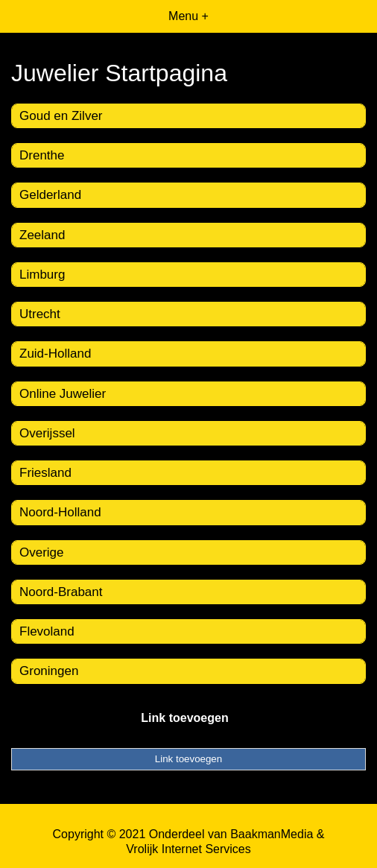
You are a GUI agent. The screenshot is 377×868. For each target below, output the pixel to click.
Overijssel (47, 433)
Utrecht (40, 314)
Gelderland (50, 195)
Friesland (45, 473)
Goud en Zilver (61, 116)
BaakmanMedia (272, 834)
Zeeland (42, 235)
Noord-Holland (60, 512)
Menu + (188, 16)
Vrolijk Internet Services (188, 849)
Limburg (42, 275)
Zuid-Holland (55, 354)
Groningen (49, 671)
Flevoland (47, 631)
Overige (42, 552)
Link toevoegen (184, 718)
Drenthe (42, 155)
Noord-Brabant (61, 592)
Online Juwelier (63, 394)
